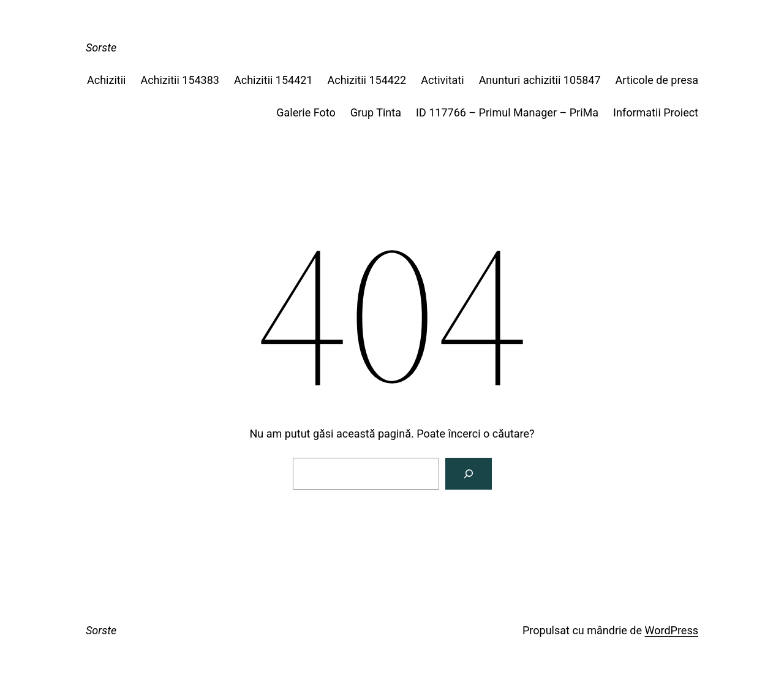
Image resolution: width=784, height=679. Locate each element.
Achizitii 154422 (367, 80)
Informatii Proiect (656, 112)
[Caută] (469, 474)
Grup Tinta (376, 112)
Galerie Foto (306, 112)
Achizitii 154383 (180, 80)
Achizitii (106, 80)
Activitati (442, 80)
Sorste (101, 47)
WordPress (672, 630)
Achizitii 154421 (273, 80)
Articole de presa (657, 80)
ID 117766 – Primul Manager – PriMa (507, 112)
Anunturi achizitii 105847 (540, 80)
